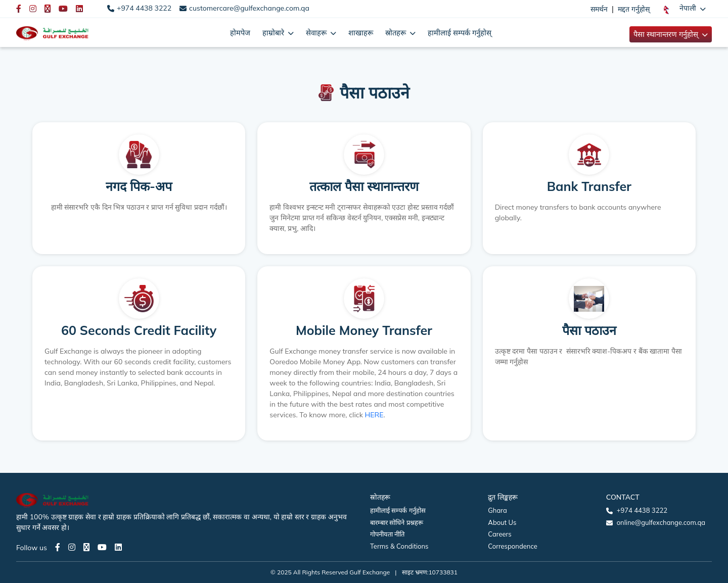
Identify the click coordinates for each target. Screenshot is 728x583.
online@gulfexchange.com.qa (661, 522)
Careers (499, 534)
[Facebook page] (58, 547)
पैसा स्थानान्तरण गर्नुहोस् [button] (667, 34)
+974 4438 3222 (144, 8)
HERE (374, 415)
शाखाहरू (361, 33)
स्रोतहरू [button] (397, 33)
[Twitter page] (86, 547)
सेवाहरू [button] (317, 33)
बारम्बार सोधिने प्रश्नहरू (397, 522)
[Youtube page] (102, 547)
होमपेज (240, 33)
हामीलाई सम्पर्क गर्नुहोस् (460, 33)
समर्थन (599, 9)
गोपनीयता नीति (387, 534)
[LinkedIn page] (118, 547)
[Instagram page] (72, 547)
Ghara (497, 510)
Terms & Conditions (399, 546)
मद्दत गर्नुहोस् (634, 9)
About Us (502, 522)
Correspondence (512, 546)
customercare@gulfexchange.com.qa (249, 8)
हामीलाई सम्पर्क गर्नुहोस (398, 510)
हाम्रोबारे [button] (274, 33)
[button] (685, 9)
